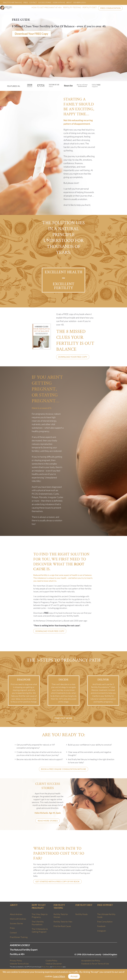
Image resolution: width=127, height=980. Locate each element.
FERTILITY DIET (90, 7)
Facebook (101, 926)
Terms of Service (57, 967)
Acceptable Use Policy (91, 961)
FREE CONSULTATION (110, 8)
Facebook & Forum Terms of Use (95, 964)
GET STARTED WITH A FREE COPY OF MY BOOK (57, 881)
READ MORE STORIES (48, 821)
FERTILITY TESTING (72, 7)
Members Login (79, 2)
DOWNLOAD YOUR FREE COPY (73, 357)
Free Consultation (105, 922)
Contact (33, 2)
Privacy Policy (16, 961)
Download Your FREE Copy (31, 34)
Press (26, 2)
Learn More (59, 976)
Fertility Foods (82, 914)
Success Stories (45, 2)
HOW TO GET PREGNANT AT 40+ (47, 7)
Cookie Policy (51, 961)
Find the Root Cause (62, 926)
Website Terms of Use (19, 964)
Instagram (102, 931)
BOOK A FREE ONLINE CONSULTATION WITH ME (63, 769)
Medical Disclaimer (54, 964)
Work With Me (59, 2)
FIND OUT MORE (63, 718)
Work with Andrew (18, 919)
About (69, 2)
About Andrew (16, 914)
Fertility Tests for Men (63, 922)
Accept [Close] (74, 976)
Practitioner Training (12, 2)
